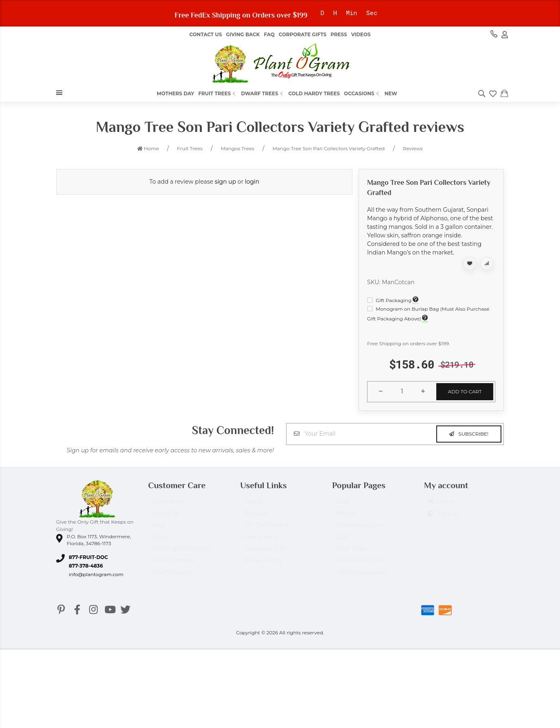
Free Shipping (172, 576)
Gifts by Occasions (362, 576)
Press (339, 34)
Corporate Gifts (303, 34)
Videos (361, 34)
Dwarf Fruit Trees (361, 564)
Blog (343, 505)
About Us (165, 517)
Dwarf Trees (262, 93)
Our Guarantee (173, 564)
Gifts (343, 541)
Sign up (443, 517)
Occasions (362, 93)
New (391, 93)
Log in (441, 506)
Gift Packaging (390, 300)
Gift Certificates (266, 529)
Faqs (159, 529)
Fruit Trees (218, 93)
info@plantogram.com (96, 574)
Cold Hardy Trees (314, 93)
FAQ (269, 34)
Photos (346, 517)
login (252, 182)
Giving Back (243, 34)
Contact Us (206, 34)
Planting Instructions (182, 553)
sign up (225, 182)
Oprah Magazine (360, 529)
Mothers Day (175, 93)
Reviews (256, 517)
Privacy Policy (264, 564)
